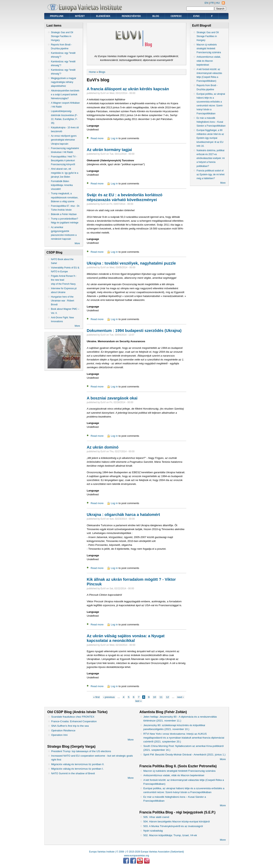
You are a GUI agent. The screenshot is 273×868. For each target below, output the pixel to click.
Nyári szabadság (153, 831)
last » (139, 701)
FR (212, 3)
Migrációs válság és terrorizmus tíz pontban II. (78, 764)
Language (93, 126)
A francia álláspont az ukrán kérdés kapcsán (128, 89)
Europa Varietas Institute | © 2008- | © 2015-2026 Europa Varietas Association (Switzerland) (136, 852)
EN (207, 3)
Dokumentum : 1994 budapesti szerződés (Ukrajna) (134, 331)
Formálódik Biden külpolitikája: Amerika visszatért (62, 185)
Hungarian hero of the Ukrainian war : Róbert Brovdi (63, 301)
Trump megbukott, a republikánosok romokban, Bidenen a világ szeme (65, 197)
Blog (156, 16)
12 (168, 697)
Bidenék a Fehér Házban (64, 214)
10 (155, 697)
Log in (114, 138)
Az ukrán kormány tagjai (109, 150)
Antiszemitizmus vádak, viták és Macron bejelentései (209, 61)
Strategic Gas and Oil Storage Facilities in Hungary (62, 36)
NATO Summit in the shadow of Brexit (73, 773)
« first (97, 697)
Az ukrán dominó (103, 447)
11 (161, 697)
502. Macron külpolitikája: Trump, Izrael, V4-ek (170, 835)
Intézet (80, 16)
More (77, 243)
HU (218, 3)
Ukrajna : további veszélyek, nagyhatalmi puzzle (131, 263)
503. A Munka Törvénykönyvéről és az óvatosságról (173, 826)
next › (180, 697)
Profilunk (57, 16)
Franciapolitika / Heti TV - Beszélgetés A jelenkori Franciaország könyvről (64, 161)
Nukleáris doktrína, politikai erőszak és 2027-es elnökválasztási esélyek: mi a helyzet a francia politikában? (211, 158)
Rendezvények (131, 16)
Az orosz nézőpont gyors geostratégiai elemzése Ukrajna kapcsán (64, 140)
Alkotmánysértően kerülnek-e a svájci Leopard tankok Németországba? (65, 95)
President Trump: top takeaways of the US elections (81, 751)
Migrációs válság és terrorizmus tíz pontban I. (77, 769)
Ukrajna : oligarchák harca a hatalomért (123, 515)
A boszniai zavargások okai (112, 398)
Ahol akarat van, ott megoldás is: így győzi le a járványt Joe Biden (65, 173)
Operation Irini (59, 735)
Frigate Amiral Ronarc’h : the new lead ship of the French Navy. (64, 280)
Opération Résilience (63, 730)
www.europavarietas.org (136, 856)
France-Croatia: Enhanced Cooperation (74, 721)
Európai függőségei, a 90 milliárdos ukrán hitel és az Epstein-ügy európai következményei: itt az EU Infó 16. (210, 138)
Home (92, 72)
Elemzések (103, 16)
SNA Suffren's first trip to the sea (70, 726)
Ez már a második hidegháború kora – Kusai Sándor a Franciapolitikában (211, 122)
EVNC (196, 16)
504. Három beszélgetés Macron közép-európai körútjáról (177, 822)
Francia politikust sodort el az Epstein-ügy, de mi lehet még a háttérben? (211, 174)
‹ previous (109, 697)
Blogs (102, 72)
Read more (97, 138)
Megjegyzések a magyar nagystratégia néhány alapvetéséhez (64, 82)
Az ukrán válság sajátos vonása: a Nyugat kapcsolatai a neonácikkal (126, 638)
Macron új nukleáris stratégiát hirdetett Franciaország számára (209, 49)
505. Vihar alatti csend (156, 817)
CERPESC (176, 16)
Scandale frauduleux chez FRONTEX (73, 717)
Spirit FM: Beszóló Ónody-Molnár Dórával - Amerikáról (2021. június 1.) (184, 755)
